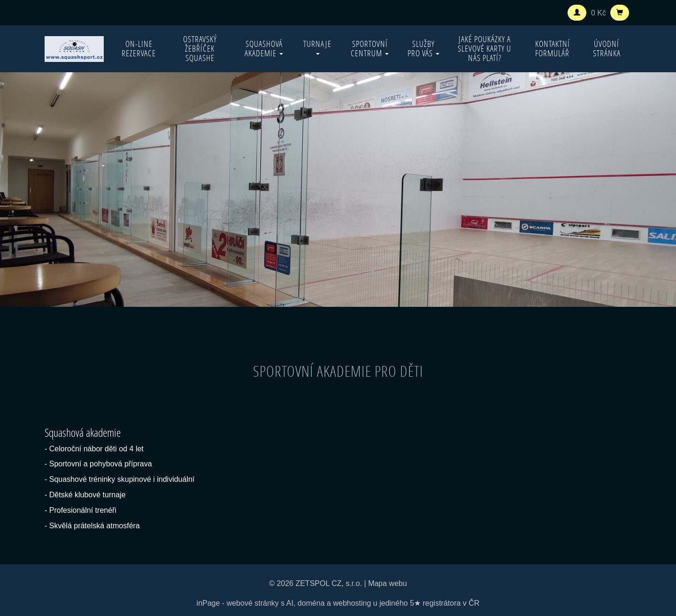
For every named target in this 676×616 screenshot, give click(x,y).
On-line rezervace (139, 49)
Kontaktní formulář (553, 49)
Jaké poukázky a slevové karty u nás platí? (484, 49)
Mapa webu (388, 583)
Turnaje (317, 47)
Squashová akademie (264, 49)
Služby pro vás (423, 49)
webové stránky (253, 603)
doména (311, 603)
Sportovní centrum (370, 49)
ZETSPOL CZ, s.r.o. (329, 583)
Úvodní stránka (607, 49)
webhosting (352, 603)
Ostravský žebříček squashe (200, 49)
